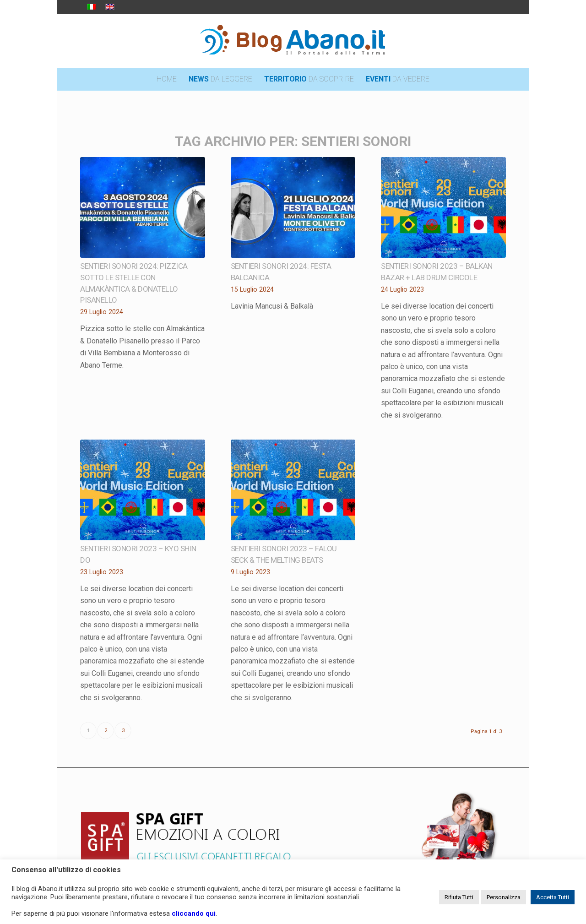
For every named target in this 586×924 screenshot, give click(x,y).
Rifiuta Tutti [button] (459, 897)
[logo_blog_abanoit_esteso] (293, 41)
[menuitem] (167, 79)
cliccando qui (194, 913)
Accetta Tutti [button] (553, 897)
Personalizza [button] (504, 897)
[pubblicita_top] (293, 833)
